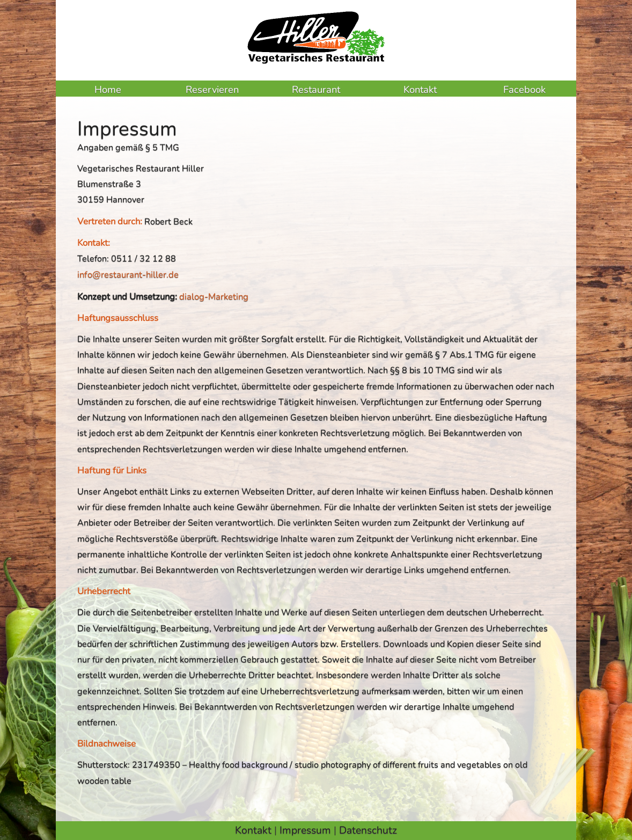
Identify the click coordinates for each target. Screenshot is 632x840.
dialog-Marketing (214, 297)
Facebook (524, 89)
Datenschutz (368, 830)
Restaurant (316, 89)
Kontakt (420, 89)
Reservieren (212, 89)
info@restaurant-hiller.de (128, 275)
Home (108, 89)
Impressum (305, 830)
